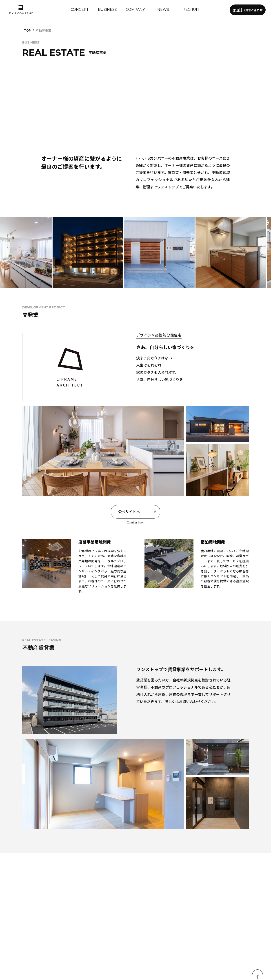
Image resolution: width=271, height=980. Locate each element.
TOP (27, 30)
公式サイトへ (137, 512)
